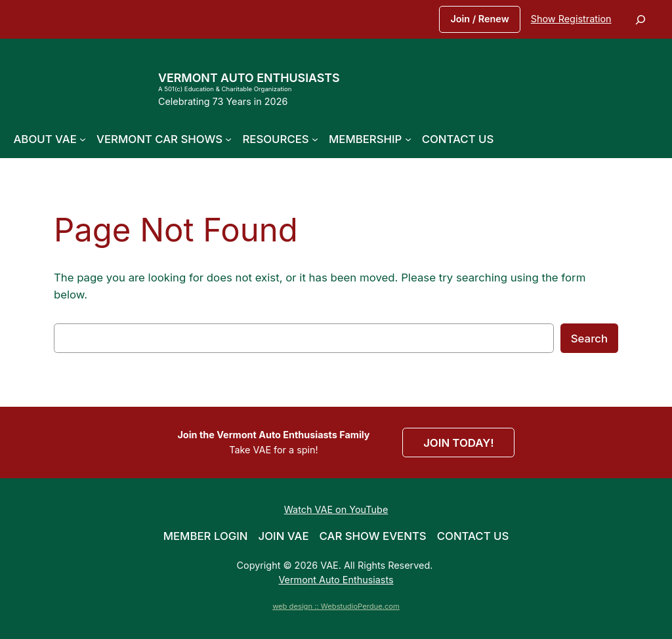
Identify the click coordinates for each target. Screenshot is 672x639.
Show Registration (571, 19)
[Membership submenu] (408, 139)
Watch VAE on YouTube (336, 509)
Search (589, 339)
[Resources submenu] (315, 139)
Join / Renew (479, 19)
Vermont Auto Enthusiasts (249, 78)
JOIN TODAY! (458, 443)
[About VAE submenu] (83, 139)
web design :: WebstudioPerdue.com (336, 606)
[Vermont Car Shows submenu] (228, 139)
